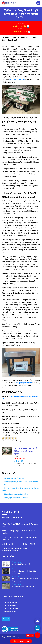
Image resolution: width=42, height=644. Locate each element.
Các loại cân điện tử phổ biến (14, 478)
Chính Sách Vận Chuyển (11, 609)
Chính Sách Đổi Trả (9, 612)
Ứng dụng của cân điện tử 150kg (16, 498)
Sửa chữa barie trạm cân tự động (16, 494)
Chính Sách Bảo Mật (10, 605)
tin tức (20, 17)
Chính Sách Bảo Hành (10, 602)
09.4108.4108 (20, 26)
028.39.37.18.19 (20, 32)
